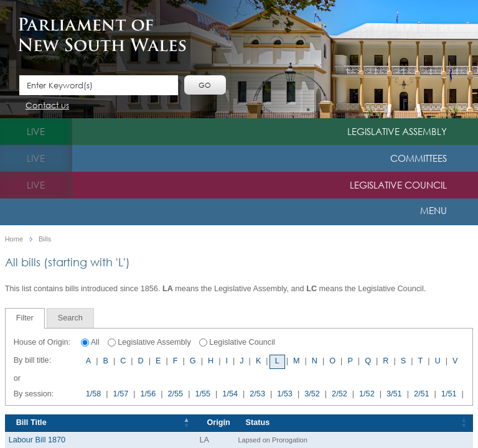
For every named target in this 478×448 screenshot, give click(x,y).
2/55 (175, 394)
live (36, 131)
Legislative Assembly (397, 131)
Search (70, 318)
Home (14, 239)
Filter (25, 318)
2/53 (257, 394)
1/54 (230, 394)
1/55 (203, 394)
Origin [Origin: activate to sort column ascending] (219, 422)
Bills (45, 239)
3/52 (312, 394)
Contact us (47, 106)
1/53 (285, 394)
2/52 (340, 394)
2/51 (422, 394)
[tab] (25, 318)
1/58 (94, 394)
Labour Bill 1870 (37, 440)
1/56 (148, 394)
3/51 (394, 394)
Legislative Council (398, 185)
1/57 (121, 394)
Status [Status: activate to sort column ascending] (258, 422)
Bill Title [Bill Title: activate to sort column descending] (31, 422)
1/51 (449, 394)
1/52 (367, 394)
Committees (419, 158)
